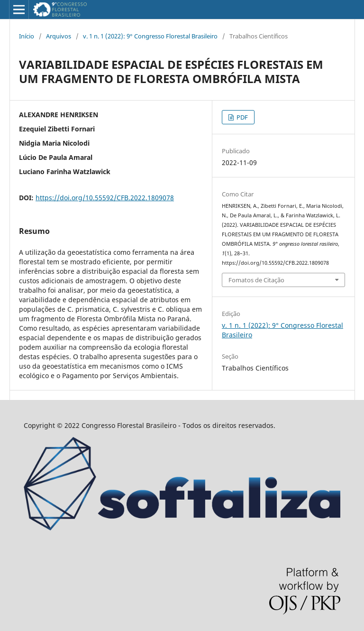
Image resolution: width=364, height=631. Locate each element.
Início (27, 36)
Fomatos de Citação (256, 280)
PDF (241, 117)
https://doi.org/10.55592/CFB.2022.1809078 (105, 198)
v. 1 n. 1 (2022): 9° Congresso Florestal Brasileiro (150, 36)
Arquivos (59, 36)
